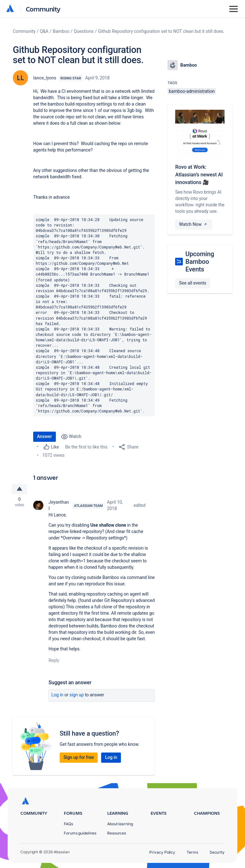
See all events (193, 283)
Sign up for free (79, 758)
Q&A (44, 31)
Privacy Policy (162, 852)
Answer (45, 436)
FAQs (68, 824)
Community (43, 9)
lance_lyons (45, 78)
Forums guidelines (80, 833)
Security (217, 852)
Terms (192, 852)
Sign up (77, 695)
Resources (117, 833)
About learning (120, 824)
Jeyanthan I (59, 506)
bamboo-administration (192, 91)
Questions (84, 31)
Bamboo (61, 31)
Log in (57, 695)
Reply (54, 661)
